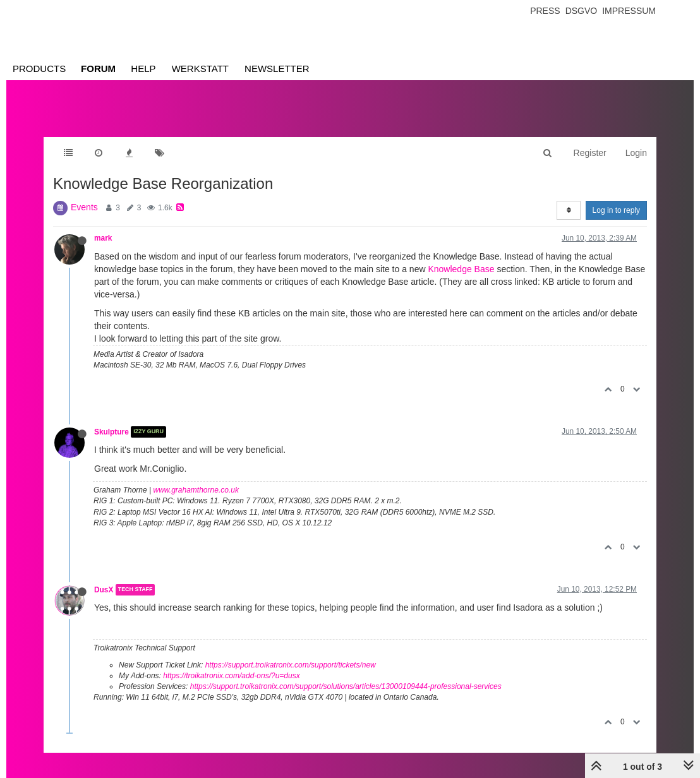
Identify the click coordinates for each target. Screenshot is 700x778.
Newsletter (277, 69)
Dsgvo (582, 11)
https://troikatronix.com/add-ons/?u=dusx (231, 676)
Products (39, 69)
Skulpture (112, 432)
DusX (104, 590)
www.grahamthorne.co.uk (196, 490)
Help (143, 69)
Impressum (629, 11)
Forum (98, 69)
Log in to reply (616, 210)
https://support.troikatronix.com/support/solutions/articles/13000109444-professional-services (346, 686)
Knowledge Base (461, 269)
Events (84, 207)
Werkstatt (200, 69)
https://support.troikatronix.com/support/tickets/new (291, 665)
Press (545, 11)
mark (103, 238)
